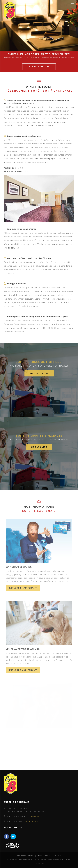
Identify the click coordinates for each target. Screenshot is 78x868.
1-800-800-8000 (35, 816)
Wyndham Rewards (26, 856)
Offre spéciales (44, 856)
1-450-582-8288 (32, 821)
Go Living (66, 859)
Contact (58, 856)
